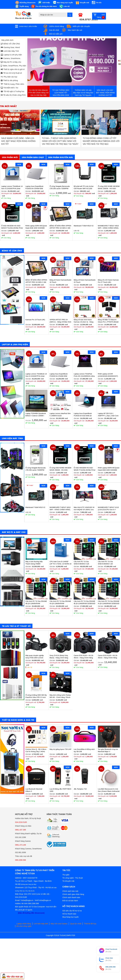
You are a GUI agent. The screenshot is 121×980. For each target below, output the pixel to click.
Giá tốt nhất (54, 30)
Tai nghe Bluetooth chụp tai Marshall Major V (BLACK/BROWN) (108, 751)
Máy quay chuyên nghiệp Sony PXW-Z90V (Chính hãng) (35, 657)
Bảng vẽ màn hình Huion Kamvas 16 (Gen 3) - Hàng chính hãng (83, 321)
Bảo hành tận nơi (75, 30)
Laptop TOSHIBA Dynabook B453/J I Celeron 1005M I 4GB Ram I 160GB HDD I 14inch (36, 415)
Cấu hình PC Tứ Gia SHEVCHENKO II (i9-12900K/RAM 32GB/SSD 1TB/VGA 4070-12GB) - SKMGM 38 (83, 563)
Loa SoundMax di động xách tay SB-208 (84, 750)
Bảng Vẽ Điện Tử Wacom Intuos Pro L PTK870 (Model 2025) (108, 321)
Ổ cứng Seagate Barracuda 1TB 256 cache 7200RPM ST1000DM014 (60, 188)
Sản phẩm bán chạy (33, 157)
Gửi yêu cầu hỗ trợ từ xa (72, 911)
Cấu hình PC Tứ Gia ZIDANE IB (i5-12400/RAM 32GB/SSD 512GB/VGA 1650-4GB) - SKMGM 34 (84, 603)
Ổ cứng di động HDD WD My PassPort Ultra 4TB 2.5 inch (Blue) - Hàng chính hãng (36, 696)
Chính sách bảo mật (70, 891)
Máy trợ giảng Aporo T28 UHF (61, 749)
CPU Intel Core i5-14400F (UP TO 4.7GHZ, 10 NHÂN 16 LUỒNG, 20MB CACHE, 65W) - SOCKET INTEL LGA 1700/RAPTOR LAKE (61, 563)
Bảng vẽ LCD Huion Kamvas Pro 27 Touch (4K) (108, 281)
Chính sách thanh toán (71, 897)
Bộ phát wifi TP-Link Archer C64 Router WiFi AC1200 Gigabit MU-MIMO (84, 188)
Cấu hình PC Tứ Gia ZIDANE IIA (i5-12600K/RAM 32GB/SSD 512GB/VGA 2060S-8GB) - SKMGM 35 (60, 603)
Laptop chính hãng (24, 924)
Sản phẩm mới (10, 157)
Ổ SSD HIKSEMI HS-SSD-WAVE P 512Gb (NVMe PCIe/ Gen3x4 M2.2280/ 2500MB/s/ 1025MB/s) (12, 227)
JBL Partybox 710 (80, 789)
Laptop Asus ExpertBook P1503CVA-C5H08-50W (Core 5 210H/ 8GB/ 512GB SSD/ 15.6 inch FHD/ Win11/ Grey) (36, 188)
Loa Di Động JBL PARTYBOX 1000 (60, 790)
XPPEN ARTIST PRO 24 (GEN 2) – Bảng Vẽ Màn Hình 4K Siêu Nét (60, 321)
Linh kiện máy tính (41, 924)
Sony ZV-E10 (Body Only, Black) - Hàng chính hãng (59, 657)
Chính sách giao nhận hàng (73, 894)
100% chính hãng (57, 26)
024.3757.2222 (89, 19)
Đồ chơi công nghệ (24, 926)
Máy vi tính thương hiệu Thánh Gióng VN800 (34, 563)
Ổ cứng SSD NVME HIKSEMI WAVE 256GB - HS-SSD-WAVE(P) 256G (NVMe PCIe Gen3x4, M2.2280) (109, 188)
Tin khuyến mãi (68, 881)
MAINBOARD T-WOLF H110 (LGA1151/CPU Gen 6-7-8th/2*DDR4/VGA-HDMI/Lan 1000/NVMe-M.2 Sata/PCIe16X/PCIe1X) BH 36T (108, 509)
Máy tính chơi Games (59, 924)
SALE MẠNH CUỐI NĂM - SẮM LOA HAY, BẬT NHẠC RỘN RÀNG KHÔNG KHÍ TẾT (59, 141)
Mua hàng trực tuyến (71, 917)
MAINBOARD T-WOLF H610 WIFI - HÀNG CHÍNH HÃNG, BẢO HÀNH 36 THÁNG (108, 227)
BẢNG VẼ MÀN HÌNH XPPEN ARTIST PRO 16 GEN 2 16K (60, 227)
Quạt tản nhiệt (76, 924)
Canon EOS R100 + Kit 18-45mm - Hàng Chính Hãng (84, 657)
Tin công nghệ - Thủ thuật (73, 878)
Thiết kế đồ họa (90, 924)
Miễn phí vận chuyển (81, 26)
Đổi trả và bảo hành (70, 901)
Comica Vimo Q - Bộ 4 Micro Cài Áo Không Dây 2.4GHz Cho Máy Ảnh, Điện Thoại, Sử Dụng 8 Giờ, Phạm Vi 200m (36, 751)
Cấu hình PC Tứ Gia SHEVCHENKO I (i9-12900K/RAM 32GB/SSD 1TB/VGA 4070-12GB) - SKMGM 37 (107, 563)
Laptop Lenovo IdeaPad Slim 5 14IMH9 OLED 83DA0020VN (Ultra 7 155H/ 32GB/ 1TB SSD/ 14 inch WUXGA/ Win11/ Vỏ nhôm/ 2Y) (60, 415)
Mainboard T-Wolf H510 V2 (84, 226)
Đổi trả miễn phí (56, 34)
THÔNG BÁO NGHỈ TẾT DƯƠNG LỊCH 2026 (19, 140)
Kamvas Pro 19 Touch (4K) (35, 320)
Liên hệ (29, 667)
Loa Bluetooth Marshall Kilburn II (34, 790)
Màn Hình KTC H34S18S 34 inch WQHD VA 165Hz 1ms (84, 508)
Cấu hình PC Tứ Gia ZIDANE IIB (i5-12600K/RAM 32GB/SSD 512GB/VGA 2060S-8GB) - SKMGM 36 (36, 603)
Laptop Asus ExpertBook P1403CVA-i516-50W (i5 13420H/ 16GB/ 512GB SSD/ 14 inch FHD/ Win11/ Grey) (84, 415)
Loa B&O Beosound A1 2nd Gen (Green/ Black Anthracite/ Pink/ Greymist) (109, 790)
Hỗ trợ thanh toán (69, 914)
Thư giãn (66, 875)
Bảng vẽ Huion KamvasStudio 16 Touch (60, 281)
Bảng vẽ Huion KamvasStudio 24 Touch (85, 281)
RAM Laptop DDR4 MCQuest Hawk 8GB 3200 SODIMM (36, 227)
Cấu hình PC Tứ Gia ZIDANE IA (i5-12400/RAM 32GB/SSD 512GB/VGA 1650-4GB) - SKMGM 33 (109, 603)
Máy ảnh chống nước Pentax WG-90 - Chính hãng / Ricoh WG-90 (60, 696)
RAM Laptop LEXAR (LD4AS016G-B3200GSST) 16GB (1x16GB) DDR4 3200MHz (108, 375)
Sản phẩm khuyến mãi (61, 157)
